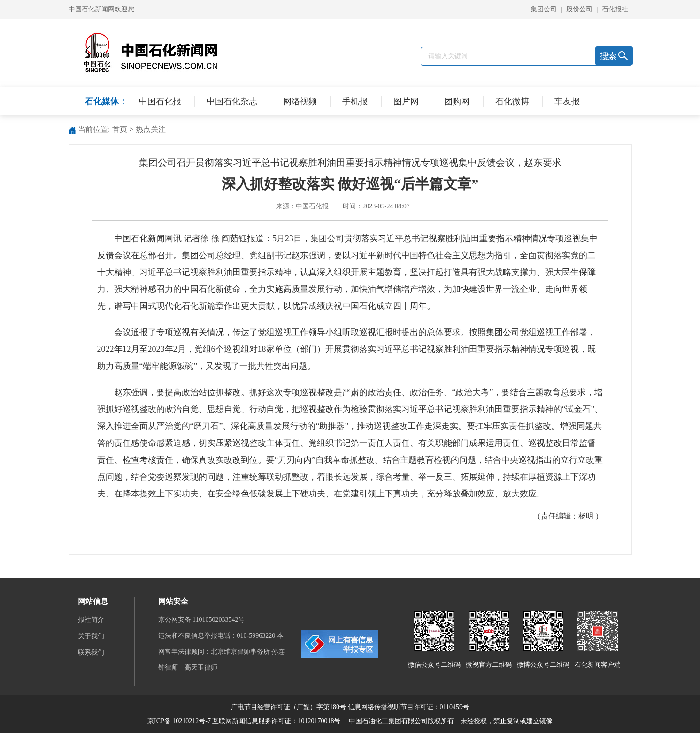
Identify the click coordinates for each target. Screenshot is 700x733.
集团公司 (544, 9)
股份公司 (579, 9)
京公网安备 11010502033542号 (202, 620)
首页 (120, 129)
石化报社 (615, 9)
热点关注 (151, 129)
